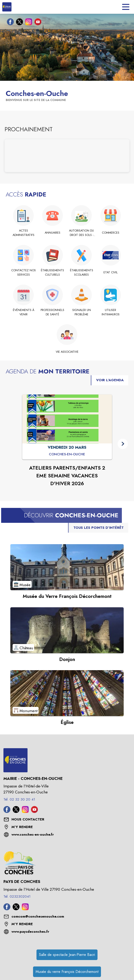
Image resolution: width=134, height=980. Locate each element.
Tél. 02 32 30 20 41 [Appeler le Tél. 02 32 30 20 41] (19, 799)
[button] (123, 444)
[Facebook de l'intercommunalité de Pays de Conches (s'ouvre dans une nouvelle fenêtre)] (7, 909)
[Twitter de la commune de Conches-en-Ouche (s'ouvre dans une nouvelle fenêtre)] (18, 23)
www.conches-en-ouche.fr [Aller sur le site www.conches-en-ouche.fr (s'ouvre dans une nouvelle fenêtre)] (33, 834)
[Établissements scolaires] (82, 273)
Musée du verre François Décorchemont (67, 972)
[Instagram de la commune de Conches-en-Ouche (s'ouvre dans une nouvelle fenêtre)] (28, 23)
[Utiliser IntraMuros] (111, 312)
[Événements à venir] (24, 312)
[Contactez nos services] (24, 273)
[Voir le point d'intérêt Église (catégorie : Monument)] (67, 693)
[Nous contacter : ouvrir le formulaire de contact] (28, 820)
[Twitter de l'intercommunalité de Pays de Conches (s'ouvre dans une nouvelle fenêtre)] (16, 909)
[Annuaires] (53, 233)
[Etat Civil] (111, 272)
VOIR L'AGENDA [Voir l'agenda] (110, 380)
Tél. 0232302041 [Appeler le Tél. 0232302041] (17, 896)
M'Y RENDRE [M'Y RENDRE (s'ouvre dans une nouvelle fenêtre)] (22, 827)
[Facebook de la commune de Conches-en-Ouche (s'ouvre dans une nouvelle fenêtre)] (9, 23)
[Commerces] (111, 233)
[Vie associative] (67, 352)
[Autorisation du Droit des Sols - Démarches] (82, 233)
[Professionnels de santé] (53, 312)
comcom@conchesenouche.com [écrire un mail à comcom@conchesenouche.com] (38, 916)
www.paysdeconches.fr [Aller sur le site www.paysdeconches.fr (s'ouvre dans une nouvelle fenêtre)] (30, 932)
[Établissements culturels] (53, 273)
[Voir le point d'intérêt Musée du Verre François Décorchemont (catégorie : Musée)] (67, 567)
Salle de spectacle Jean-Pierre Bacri (67, 955)
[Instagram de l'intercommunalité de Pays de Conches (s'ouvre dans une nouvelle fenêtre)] (25, 909)
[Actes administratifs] (24, 233)
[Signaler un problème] (82, 312)
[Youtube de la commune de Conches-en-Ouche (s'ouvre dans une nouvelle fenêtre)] (37, 23)
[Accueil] (7, 7)
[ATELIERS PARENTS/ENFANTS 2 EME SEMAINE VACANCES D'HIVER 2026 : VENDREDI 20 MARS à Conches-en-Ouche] (67, 454)
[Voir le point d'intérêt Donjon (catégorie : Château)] (67, 630)
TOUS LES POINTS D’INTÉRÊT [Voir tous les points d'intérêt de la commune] (99, 528)
